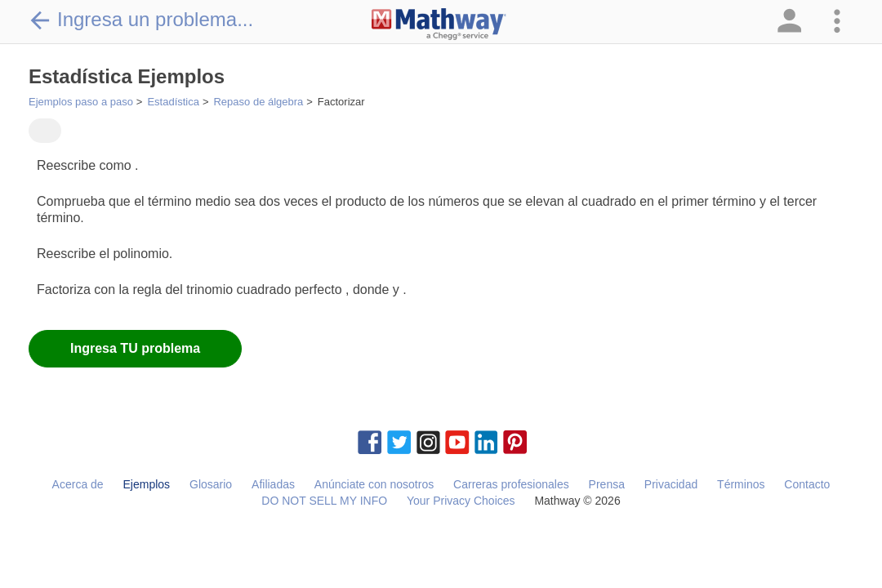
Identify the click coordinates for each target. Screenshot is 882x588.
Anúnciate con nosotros (374, 484)
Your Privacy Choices (461, 501)
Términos (741, 484)
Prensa (607, 484)
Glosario (211, 484)
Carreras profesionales (511, 484)
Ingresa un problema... (141, 20)
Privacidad (671, 484)
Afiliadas (273, 484)
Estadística (173, 102)
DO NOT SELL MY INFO (324, 501)
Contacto (807, 484)
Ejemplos (147, 484)
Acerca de (78, 484)
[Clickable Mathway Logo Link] (439, 24)
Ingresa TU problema (135, 348)
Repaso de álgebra (258, 102)
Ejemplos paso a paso (81, 102)
